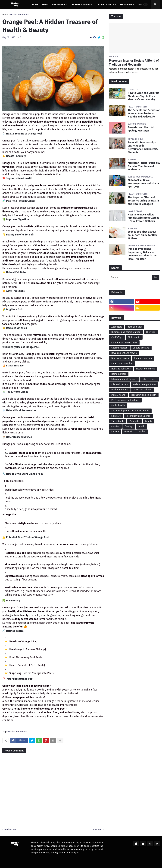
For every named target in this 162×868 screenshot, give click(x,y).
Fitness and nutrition (122, 364)
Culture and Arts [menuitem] (81, 4)
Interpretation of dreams (124, 379)
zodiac (142, 432)
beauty (149, 421)
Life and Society (120, 384)
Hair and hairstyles (121, 369)
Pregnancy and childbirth (144, 395)
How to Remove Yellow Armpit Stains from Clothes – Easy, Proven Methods (143, 218)
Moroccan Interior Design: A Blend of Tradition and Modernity (134, 63)
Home (5, 15)
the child (129, 432)
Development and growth (124, 353)
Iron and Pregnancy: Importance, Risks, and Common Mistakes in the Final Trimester (142, 254)
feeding (129, 426)
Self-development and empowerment (130, 411)
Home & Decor (119, 374)
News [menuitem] (45, 4)
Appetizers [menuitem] (59, 4)
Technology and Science (138, 416)
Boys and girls (135, 327)
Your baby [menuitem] (126, 4)
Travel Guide (118, 421)
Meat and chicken (143, 390)
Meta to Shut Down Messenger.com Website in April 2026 (143, 183)
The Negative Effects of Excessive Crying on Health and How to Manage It (143, 201)
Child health (134, 337)
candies (115, 426)
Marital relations (120, 390)
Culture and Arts (141, 348)
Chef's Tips (117, 337)
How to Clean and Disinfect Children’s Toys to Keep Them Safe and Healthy (143, 96)
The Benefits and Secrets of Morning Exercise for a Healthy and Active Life (144, 113)
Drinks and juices (120, 358)
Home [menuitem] (35, 4)
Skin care (116, 416)
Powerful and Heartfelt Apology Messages (141, 129)
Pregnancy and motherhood (125, 400)
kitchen (115, 432)
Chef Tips (151, 332)
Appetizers (117, 327)
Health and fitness (20, 15)
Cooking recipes (119, 348)
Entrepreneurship (143, 358)
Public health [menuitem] (106, 4)
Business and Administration (126, 332)
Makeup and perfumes (145, 384)
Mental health (118, 395)
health (141, 426)
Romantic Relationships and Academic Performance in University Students (143, 147)
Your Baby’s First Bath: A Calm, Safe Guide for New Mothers (143, 235)
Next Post (98, 830)
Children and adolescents (124, 343)
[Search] (134, 277)
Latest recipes (149, 379)
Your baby (135, 421)
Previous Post (11, 830)
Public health (118, 405)
